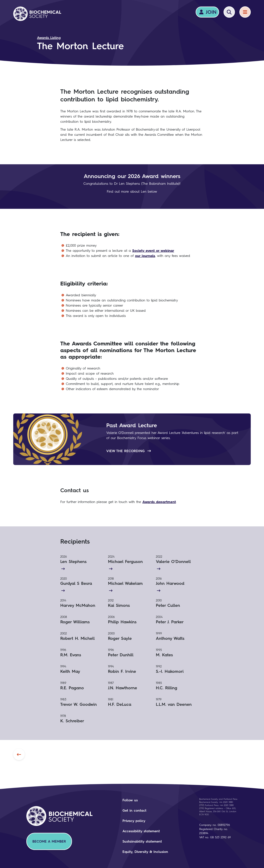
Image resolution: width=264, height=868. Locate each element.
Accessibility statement (141, 831)
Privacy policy (134, 821)
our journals (145, 256)
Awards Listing (49, 38)
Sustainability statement (142, 841)
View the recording (129, 451)
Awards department (159, 502)
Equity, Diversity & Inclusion (145, 852)
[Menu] (245, 12)
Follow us (130, 800)
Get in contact (134, 810)
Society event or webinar (153, 251)
